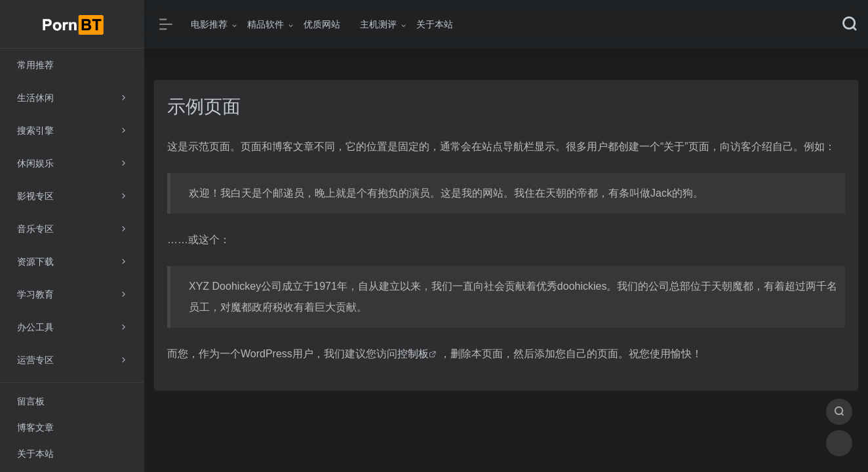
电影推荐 (209, 24)
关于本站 (435, 24)
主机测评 (378, 24)
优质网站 (322, 24)
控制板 (413, 354)
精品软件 (266, 24)
